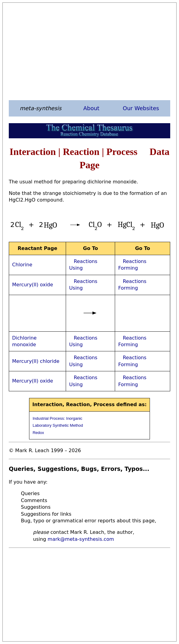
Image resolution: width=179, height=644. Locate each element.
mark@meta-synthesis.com (81, 539)
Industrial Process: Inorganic (58, 418)
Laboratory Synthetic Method (58, 425)
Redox (38, 433)
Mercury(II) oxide (33, 285)
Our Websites (141, 108)
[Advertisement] (89, 51)
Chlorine (22, 265)
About (91, 108)
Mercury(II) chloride (36, 361)
